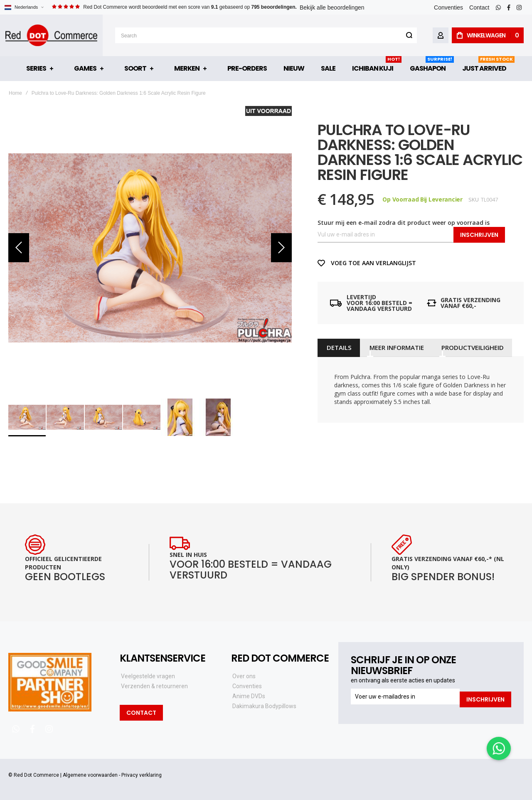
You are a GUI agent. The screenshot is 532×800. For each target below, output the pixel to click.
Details (338, 347)
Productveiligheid (469, 347)
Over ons (244, 676)
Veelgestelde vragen (148, 676)
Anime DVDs (249, 696)
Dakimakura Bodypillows (264, 706)
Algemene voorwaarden (90, 775)
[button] (24, 7)
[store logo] (51, 35)
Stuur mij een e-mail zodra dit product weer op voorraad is (404, 223)
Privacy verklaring (142, 775)
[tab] (338, 347)
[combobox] (266, 35)
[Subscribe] (485, 697)
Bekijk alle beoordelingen (332, 7)
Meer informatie (394, 347)
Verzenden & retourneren (154, 686)
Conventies (448, 7)
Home (15, 93)
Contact (479, 7)
